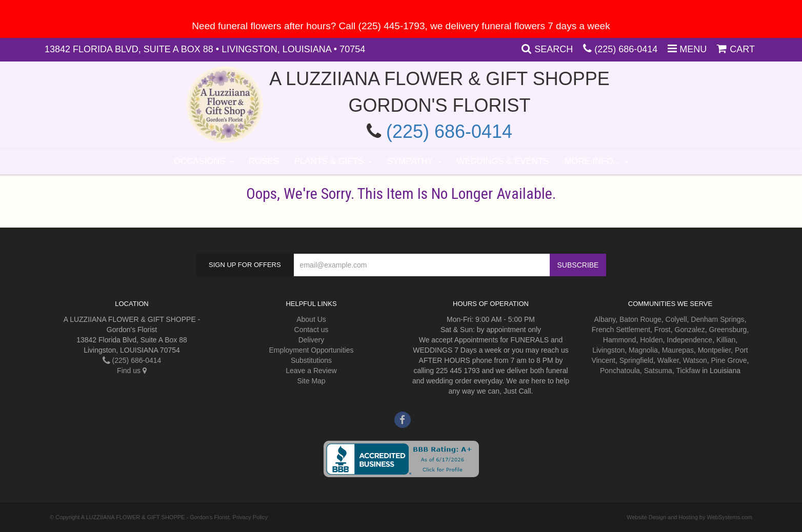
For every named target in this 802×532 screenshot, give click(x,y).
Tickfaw (688, 371)
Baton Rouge (640, 319)
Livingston (608, 350)
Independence (689, 340)
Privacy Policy (250, 517)
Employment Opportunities (312, 350)
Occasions (200, 161)
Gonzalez (690, 330)
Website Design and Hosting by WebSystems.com (689, 517)
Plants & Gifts (329, 161)
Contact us (312, 330)
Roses (264, 161)
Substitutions (311, 360)
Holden (651, 340)
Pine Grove (729, 360)
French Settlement (621, 330)
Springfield (636, 360)
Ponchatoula (620, 371)
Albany (605, 319)
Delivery (312, 340)
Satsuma (658, 371)
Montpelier (715, 350)
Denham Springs (717, 319)
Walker (668, 360)
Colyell (676, 319)
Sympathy (410, 161)
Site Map (311, 381)
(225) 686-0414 (626, 49)
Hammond (620, 340)
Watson (695, 360)
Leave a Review (311, 371)
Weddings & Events (503, 161)
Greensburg (728, 330)
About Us (311, 319)
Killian (726, 340)
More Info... (592, 161)
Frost (663, 330)
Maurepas (678, 350)
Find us (132, 371)
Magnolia (643, 350)
